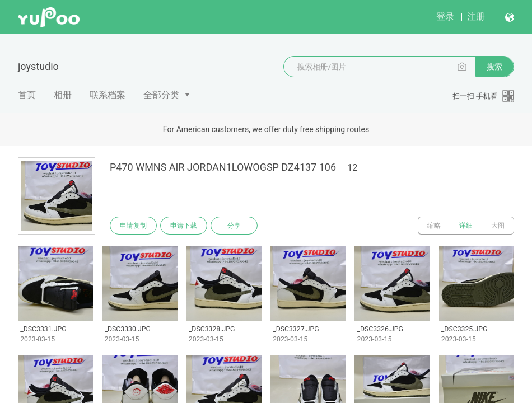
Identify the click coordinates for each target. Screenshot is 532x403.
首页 (27, 95)
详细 (466, 226)
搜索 (494, 67)
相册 (63, 95)
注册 (476, 17)
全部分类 (161, 95)
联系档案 (108, 95)
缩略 (434, 226)
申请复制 (133, 226)
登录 (445, 17)
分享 (234, 226)
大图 (498, 226)
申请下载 (184, 226)
